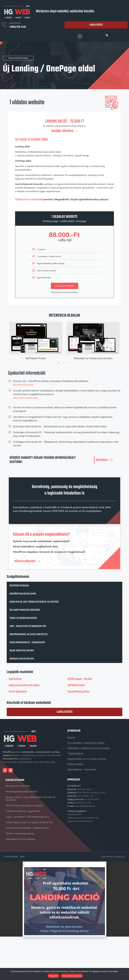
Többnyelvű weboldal (28, 199)
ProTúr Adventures (18, 692)
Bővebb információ (23, 385)
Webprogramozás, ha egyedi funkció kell (29, 634)
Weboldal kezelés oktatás (22, 659)
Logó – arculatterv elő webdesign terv (28, 626)
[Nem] (126, 974)
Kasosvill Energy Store (79, 692)
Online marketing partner (22, 651)
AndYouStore (15, 679)
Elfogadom (53, 976)
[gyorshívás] (4, 25)
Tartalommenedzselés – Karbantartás (27, 643)
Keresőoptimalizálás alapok (23, 594)
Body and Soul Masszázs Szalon (24, 685)
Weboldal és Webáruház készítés (93, 358)
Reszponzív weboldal (19, 586)
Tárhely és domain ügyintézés (23, 618)
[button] (80, 36)
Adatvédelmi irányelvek (72, 976)
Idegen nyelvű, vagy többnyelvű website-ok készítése (34, 602)
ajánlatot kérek (64, 286)
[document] (64, 898)
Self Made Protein (36, 358)
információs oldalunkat (25, 398)
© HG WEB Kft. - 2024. (15, 856)
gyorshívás (15, 23)
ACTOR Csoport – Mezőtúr (80, 679)
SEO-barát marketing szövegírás (25, 610)
